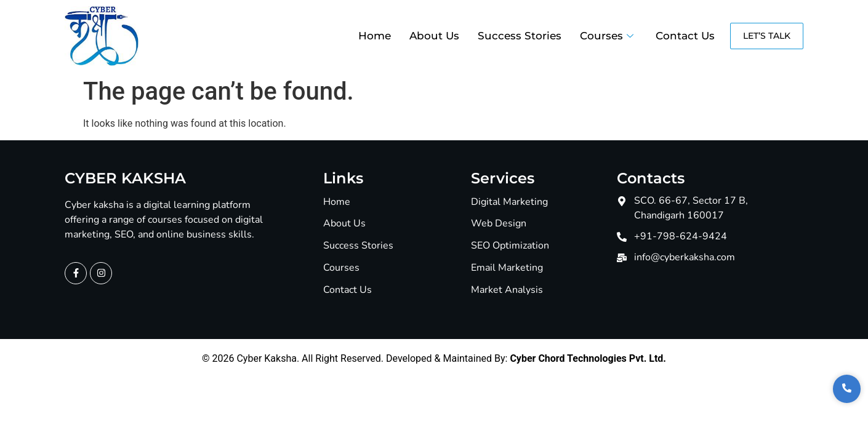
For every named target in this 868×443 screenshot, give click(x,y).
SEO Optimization (510, 246)
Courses (607, 36)
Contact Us (685, 36)
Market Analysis (507, 290)
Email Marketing (507, 268)
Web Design (499, 224)
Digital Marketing (509, 202)
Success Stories (520, 36)
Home (375, 36)
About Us (434, 36)
